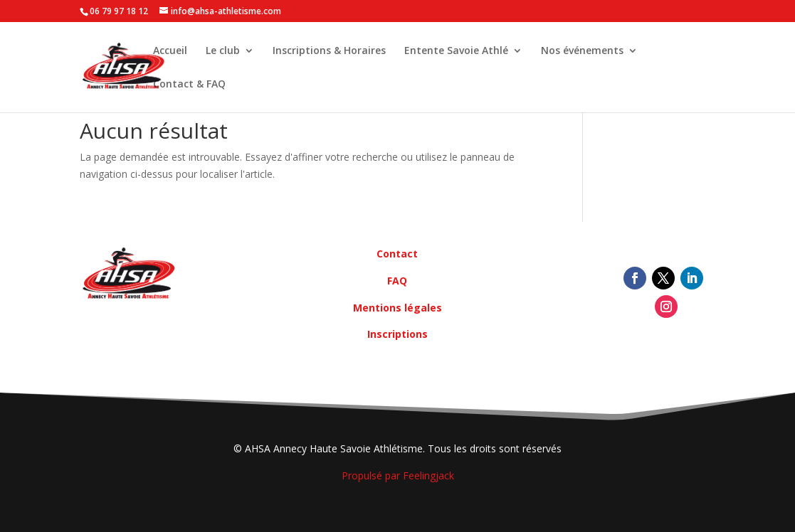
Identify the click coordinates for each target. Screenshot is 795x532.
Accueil (170, 51)
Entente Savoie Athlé (456, 51)
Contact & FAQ (189, 85)
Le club (223, 51)
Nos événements (582, 51)
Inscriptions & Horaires (329, 51)
